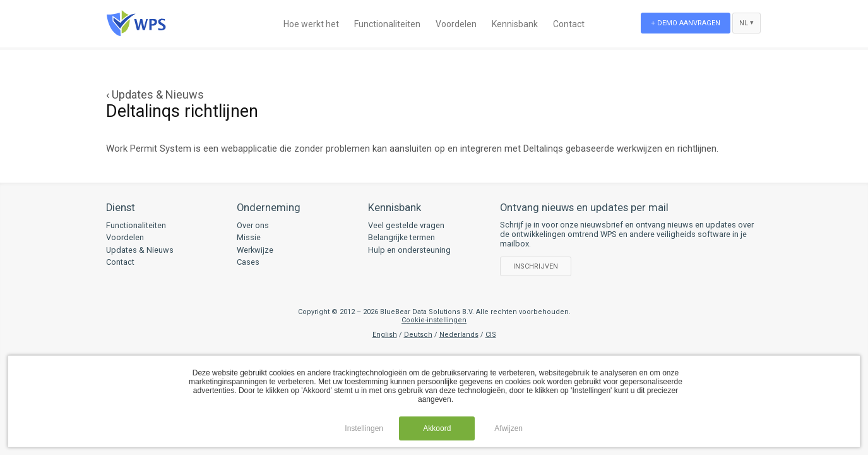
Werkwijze (255, 250)
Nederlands (459, 335)
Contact (569, 24)
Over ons (253, 225)
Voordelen (456, 24)
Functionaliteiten (387, 24)
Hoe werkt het (311, 24)
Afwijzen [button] (508, 428)
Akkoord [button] (437, 428)
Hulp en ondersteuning (409, 250)
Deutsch (418, 335)
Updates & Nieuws (140, 250)
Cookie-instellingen (434, 320)
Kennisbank (515, 24)
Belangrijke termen (401, 237)
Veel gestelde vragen (406, 225)
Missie (249, 237)
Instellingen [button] (364, 428)
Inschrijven (536, 266)
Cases (248, 262)
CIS (491, 335)
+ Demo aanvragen (686, 23)
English (385, 335)
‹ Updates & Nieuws (155, 94)
